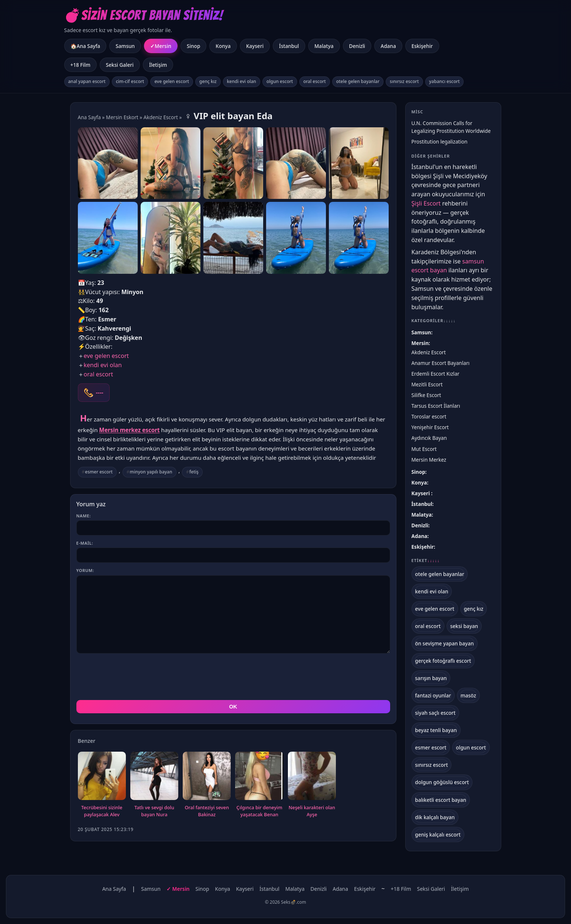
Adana (388, 46)
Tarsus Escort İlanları (436, 406)
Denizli (357, 46)
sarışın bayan (431, 678)
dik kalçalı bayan (435, 817)
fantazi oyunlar (433, 695)
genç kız (208, 81)
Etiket (426, 561)
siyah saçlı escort (436, 713)
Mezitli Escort (427, 384)
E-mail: (85, 543)
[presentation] (133, 677)
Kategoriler (434, 320)
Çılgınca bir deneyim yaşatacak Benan (259, 811)
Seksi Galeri (120, 65)
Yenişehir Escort (430, 427)
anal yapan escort (87, 81)
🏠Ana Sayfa (85, 46)
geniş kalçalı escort (438, 835)
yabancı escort (445, 81)
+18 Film (80, 65)
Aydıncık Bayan (429, 438)
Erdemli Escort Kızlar (436, 374)
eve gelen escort (172, 81)
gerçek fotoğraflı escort (443, 661)
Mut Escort (424, 449)
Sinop (193, 46)
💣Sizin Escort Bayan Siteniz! (144, 15)
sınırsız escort (404, 81)
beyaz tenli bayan (436, 730)
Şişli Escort (426, 203)
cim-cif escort (130, 81)
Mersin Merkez (429, 460)
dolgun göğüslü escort (442, 782)
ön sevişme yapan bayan (445, 643)
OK (233, 707)
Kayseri (255, 46)
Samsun (125, 46)
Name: (84, 516)
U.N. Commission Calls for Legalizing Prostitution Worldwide (451, 127)
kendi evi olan (242, 81)
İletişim (158, 65)
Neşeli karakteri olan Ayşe (312, 811)
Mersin (163, 46)
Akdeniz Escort (161, 117)
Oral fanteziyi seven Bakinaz (207, 811)
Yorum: (85, 570)
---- (100, 393)
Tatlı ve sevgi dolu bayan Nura (154, 811)
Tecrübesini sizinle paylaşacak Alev (102, 811)
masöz (468, 695)
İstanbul (289, 46)
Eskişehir (422, 46)
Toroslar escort (429, 416)
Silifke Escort (426, 395)
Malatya (324, 46)
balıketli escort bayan (441, 800)
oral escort (315, 81)
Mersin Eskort (122, 117)
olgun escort (280, 81)
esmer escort (99, 472)
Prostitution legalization (440, 142)
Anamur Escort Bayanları (441, 363)
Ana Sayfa (90, 117)
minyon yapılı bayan (151, 472)
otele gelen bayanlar (358, 81)
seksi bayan (464, 626)
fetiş (194, 472)
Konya (223, 46)
